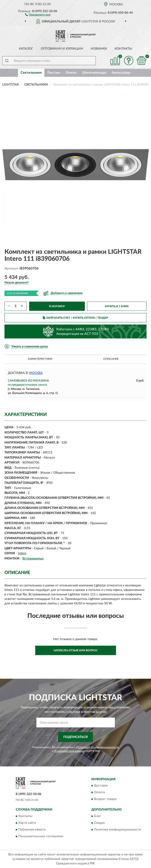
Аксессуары (121, 73)
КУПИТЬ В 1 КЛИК (117, 306)
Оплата (99, 793)
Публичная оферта (32, 830)
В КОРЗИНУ (57, 306)
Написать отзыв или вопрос (76, 650)
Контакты (123, 49)
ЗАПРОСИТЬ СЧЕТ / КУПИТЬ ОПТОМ (75, 318)
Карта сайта (27, 823)
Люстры (54, 73)
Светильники (31, 73)
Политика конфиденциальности (117, 830)
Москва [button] (36, 373)
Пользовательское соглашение (41, 836)
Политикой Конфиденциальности (98, 747)
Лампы (71, 73)
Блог (97, 816)
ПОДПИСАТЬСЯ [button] (75, 737)
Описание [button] (111, 359)
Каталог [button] (26, 49)
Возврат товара (105, 799)
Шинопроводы (94, 73)
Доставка (101, 786)
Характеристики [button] (40, 359)
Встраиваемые (33, 559)
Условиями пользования (69, 751)
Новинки (99, 49)
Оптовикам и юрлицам (62, 49)
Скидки (99, 823)
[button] (38, 14)
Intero (22, 553)
